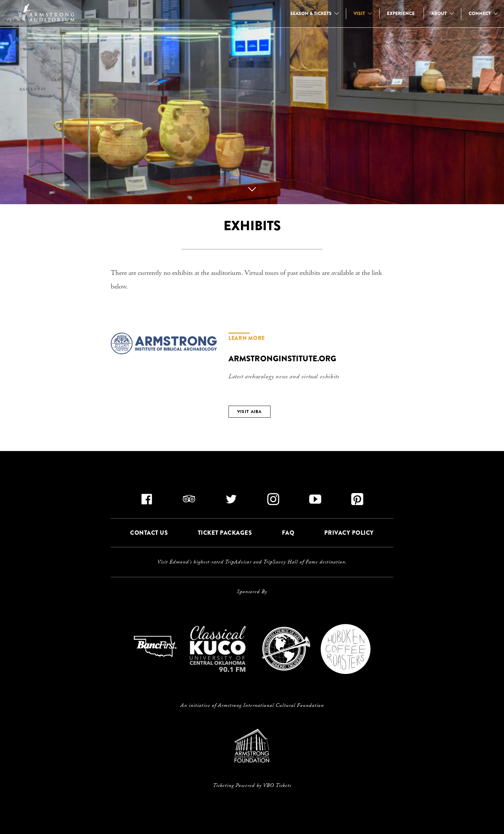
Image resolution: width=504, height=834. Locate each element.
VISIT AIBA (249, 411)
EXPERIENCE (401, 13)
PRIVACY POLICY (349, 533)
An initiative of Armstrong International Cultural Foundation (252, 706)
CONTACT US (149, 533)
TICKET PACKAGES (225, 533)
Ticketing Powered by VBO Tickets (252, 786)
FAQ (288, 533)
